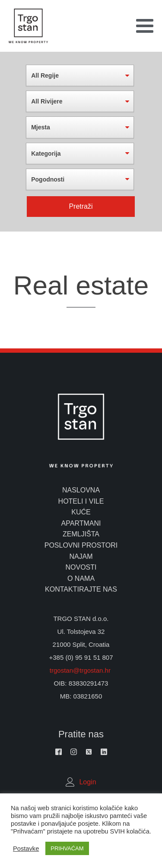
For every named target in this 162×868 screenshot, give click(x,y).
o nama (81, 578)
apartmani (81, 523)
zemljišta (81, 534)
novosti (81, 567)
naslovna (81, 490)
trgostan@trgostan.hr (81, 670)
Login (87, 782)
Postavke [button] (26, 849)
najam (81, 556)
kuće (81, 512)
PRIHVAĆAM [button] (67, 848)
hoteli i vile (81, 501)
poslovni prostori (81, 545)
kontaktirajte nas (81, 589)
